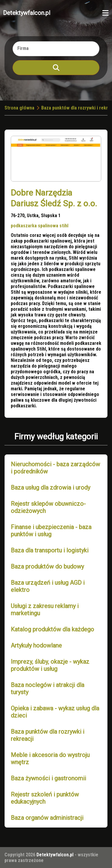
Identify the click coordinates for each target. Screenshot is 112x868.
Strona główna (19, 108)
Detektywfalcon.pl (27, 13)
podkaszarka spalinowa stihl (40, 226)
